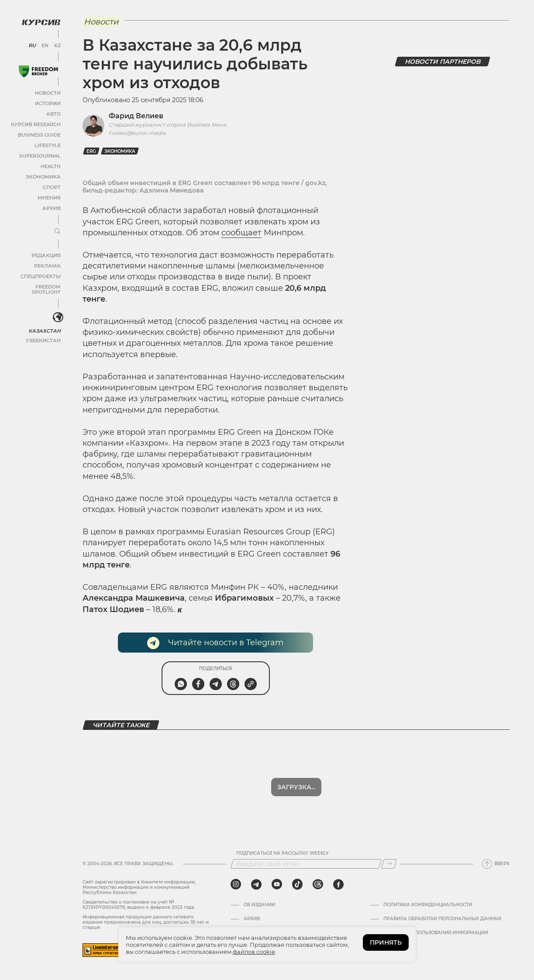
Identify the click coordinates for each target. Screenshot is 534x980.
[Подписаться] (389, 864)
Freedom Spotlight (34, 285)
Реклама (47, 264)
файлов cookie (254, 952)
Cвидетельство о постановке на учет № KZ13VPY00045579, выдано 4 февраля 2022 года (138, 905)
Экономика (43, 175)
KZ (56, 44)
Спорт (51, 185)
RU (32, 44)
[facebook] (338, 884)
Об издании (259, 905)
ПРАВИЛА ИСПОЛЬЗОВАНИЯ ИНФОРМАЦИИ (436, 933)
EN (44, 44)
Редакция (46, 253)
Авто (53, 112)
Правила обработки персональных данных (443, 919)
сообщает (241, 233)
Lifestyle (47, 143)
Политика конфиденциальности (428, 905)
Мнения (48, 196)
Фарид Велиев (136, 116)
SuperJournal (41, 154)
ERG (91, 151)
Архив (51, 206)
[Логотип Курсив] (39, 21)
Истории (48, 101)
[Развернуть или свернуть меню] (56, 230)
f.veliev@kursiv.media (137, 133)
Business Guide (40, 133)
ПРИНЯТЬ (386, 942)
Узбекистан (43, 333)
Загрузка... (296, 787)
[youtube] (277, 884)
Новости (48, 91)
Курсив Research (37, 122)
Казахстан (45, 323)
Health (50, 164)
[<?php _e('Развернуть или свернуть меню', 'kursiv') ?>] (56, 311)
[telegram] (256, 884)
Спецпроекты (41, 274)
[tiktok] (297, 884)
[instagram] (236, 884)
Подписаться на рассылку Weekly (283, 853)
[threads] (318, 884)
